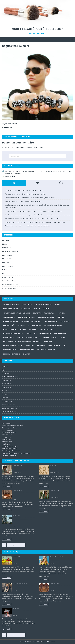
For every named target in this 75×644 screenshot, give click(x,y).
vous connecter (16, 147)
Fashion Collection (11, 321)
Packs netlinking (8, 430)
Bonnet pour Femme (42, 309)
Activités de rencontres (10, 446)
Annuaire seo (7, 437)
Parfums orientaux (33, 338)
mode (29, 334)
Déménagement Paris (9, 428)
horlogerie (65, 321)
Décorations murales (46, 317)
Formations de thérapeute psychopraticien (17, 453)
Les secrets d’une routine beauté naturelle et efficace (24, 190)
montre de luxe (60, 334)
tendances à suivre (27, 350)
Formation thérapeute (10, 449)
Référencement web (9, 433)
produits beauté (50, 338)
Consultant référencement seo (13, 426)
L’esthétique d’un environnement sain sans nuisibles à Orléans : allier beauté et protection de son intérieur (24, 521)
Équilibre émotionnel (12, 354)
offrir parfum (9, 338)
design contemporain (27, 317)
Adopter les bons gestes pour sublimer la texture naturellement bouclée (31, 226)
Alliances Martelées (11, 305)
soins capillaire (54, 346)
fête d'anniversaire (50, 321)
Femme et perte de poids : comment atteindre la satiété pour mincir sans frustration (35, 222)
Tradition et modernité (46, 350)
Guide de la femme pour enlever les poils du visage (24, 587)
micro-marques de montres (14, 334)
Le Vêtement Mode (35, 325)
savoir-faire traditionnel (35, 346)
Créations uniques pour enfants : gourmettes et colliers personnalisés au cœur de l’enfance (37, 215)
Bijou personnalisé (11, 309)
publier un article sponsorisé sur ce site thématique (34, 171)
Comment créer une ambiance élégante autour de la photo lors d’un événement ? (34, 211)
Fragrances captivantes (31, 321)
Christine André (7, 442)
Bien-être (6, 240)
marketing (33, 329)
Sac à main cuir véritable (13, 346)
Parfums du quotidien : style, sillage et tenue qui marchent (26, 194)
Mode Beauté (7, 255)
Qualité (62, 338)
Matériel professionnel (10, 251)
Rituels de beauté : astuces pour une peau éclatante (23, 201)
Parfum (20, 338)
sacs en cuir (47, 342)
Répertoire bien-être (9, 455)
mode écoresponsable (43, 334)
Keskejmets (21, 325)
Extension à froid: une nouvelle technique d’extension (60, 587)
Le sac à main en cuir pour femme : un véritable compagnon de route (30, 198)
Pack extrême (7, 423)
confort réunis (9, 317)
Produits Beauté (8, 277)
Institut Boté (9, 325)
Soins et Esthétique (9, 281)
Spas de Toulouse (10, 350)
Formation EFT (7, 439)
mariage (23, 329)
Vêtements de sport (9, 288)
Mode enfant (7, 259)
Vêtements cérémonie (10, 284)
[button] (72, 40)
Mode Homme (7, 266)
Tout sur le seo (7, 435)
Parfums (5, 273)
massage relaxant (47, 329)
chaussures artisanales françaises (17, 313)
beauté (58, 305)
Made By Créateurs (10, 329)
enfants (61, 317)
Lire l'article (7, 486)
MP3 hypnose (7, 444)
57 (18, 545)
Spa (64, 346)
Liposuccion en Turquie (53, 325)
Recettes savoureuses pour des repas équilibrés (21, 342)
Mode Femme (7, 262)
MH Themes (51, 642)
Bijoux (4, 244)
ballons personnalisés (43, 305)
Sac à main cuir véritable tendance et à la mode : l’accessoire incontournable (32, 218)
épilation (27, 354)
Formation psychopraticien (11, 451)
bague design (27, 305)
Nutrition (5, 270)
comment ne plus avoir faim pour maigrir (49, 313)
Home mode (7, 248)
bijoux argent (26, 309)
